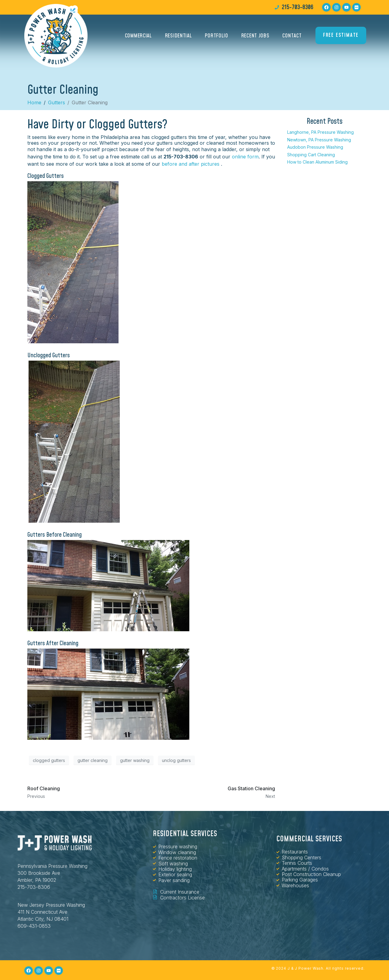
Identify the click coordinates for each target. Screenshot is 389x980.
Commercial (138, 36)
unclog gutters (176, 760)
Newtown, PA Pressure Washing (319, 140)
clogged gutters (49, 760)
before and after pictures (191, 164)
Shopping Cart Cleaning (311, 155)
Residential (179, 36)
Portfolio (216, 36)
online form (245, 157)
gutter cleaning (93, 760)
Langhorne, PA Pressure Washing (320, 132)
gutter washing (135, 760)
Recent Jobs (255, 36)
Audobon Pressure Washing (315, 147)
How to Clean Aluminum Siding (317, 162)
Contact (292, 36)
